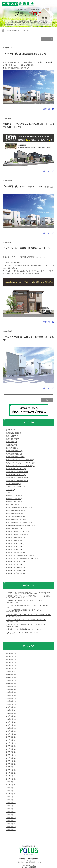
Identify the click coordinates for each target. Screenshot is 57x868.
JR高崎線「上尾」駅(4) (14, 502)
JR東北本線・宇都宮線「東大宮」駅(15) (20, 520)
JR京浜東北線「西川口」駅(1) (16, 561)
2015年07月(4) (11, 824)
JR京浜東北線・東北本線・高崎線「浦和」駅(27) (23, 559)
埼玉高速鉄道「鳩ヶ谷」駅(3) (16, 469)
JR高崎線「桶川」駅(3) (14, 496)
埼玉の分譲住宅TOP (13, 30)
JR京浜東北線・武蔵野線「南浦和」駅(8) (20, 555)
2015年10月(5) (11, 815)
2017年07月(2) (11, 752)
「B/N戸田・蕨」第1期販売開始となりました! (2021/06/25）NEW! (28, 593)
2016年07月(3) (11, 788)
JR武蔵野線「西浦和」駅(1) (15, 511)
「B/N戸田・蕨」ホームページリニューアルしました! (28, 186)
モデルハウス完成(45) (13, 484)
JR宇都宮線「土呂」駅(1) (15, 529)
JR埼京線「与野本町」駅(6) (15, 552)
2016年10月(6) (11, 779)
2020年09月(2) (11, 677)
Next (47, 39)
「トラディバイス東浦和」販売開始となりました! (27, 248)
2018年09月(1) (11, 716)
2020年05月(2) (11, 686)
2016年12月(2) (11, 773)
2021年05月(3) (11, 656)
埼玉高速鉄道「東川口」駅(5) (16, 475)
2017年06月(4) (11, 755)
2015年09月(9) (11, 818)
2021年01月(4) (11, 668)
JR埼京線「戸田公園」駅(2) (15, 537)
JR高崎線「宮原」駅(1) (14, 499)
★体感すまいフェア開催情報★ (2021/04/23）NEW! (23, 629)
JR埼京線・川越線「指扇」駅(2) (17, 535)
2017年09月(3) (11, 746)
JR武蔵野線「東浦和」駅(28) (16, 514)
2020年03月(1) (11, 692)
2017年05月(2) (11, 758)
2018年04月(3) (11, 725)
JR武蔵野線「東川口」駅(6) (15, 517)
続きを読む (47, 109)
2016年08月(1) (11, 785)
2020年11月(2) (11, 671)
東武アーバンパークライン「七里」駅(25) (20, 466)
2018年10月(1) (11, 713)
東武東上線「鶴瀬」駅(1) (15, 451)
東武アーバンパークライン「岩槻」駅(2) (20, 460)
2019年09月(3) (11, 698)
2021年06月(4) (11, 653)
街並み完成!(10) (11, 442)
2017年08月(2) (11, 749)
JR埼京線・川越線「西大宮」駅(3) (18, 531)
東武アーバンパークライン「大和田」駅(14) (21, 463)
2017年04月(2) (11, 761)
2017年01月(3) (11, 770)
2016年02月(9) (11, 803)
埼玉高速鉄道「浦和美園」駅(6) (17, 472)
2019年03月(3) (11, 707)
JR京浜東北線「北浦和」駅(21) (16, 570)
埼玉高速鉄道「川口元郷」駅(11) (17, 481)
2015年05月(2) (11, 830)
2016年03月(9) (11, 800)
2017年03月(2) (11, 764)
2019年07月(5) (11, 704)
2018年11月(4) (11, 710)
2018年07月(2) (11, 719)
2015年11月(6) (11, 812)
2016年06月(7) (11, 791)
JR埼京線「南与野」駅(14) (15, 544)
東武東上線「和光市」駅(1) (15, 457)
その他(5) (9, 493)
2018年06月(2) (11, 722)
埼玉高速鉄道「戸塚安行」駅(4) (17, 478)
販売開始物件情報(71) (13, 433)
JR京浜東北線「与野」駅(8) (15, 573)
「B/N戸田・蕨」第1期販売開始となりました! (25, 54)
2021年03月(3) (11, 662)
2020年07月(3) (11, 680)
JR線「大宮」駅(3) (12, 505)
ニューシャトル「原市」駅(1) (16, 487)
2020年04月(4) (11, 689)
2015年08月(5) (11, 821)
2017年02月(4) (11, 767)
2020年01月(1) (11, 695)
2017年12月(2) (11, 737)
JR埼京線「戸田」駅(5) (14, 540)
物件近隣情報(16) (12, 448)
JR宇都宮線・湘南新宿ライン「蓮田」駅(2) (21, 526)
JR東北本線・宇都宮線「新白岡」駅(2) (19, 522)
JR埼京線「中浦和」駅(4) (15, 549)
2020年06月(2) (11, 683)
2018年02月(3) (11, 731)
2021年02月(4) (11, 665)
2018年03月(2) (11, 728)
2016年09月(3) (11, 782)
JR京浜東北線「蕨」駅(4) (15, 564)
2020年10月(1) (11, 674)
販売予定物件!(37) (12, 436)
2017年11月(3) (11, 740)
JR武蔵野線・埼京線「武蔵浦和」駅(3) (19, 508)
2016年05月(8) (11, 794)
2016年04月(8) (11, 797)
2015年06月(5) (11, 827)
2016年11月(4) (11, 776)
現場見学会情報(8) (12, 445)
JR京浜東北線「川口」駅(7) (15, 567)
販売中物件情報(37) (13, 439)
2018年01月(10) (11, 734)
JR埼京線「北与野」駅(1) (15, 546)
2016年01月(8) (11, 806)
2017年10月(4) (11, 743)
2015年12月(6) (11, 809)
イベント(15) (10, 490)
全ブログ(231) (11, 430)
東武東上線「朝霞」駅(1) (15, 454)
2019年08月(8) (11, 701)
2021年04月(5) (11, 659)
